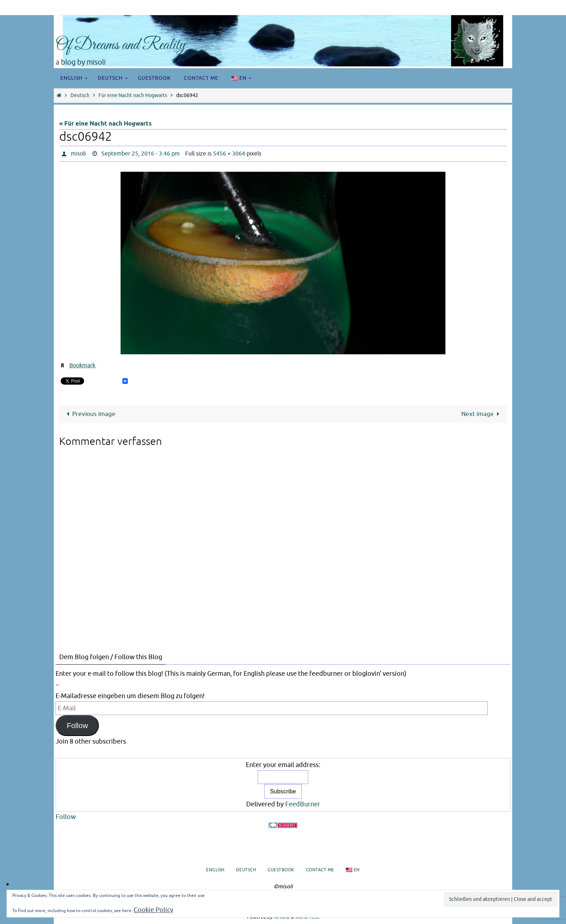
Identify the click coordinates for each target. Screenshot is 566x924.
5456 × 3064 (229, 154)
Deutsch (80, 95)
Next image (482, 414)
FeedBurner (303, 804)
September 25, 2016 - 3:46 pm (141, 154)
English (215, 870)
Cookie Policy (153, 910)
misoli (78, 154)
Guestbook (281, 870)
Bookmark (82, 365)
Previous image (90, 414)
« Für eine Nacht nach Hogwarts (105, 124)
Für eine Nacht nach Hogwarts (133, 95)
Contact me (320, 870)
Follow (77, 726)
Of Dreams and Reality (121, 45)
